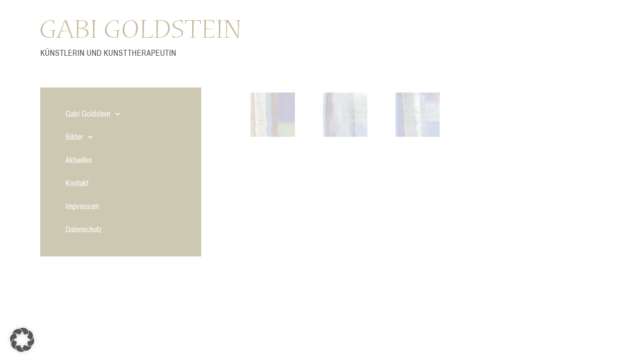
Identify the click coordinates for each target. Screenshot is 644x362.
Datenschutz (84, 230)
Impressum (82, 207)
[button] (22, 340)
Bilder (79, 137)
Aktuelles (79, 160)
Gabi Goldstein (93, 114)
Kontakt (77, 184)
